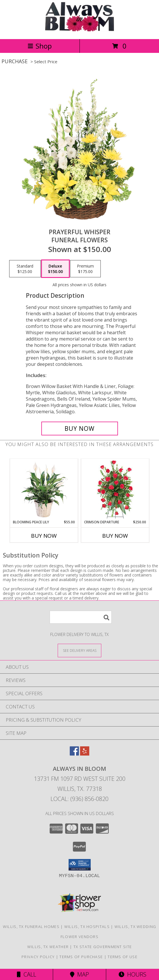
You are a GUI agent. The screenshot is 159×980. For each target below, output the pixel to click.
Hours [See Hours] (132, 974)
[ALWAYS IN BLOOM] (80, 31)
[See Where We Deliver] (80, 650)
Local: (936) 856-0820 (80, 799)
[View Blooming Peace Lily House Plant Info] (44, 489)
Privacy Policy (38, 957)
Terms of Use (123, 957)
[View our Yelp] (85, 754)
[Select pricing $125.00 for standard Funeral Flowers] (25, 269)
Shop (40, 46)
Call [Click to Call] (27, 974)
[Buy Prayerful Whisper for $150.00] (80, 428)
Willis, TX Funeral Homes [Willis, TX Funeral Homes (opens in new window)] (31, 927)
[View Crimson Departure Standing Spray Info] (115, 489)
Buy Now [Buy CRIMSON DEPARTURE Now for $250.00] (115, 536)
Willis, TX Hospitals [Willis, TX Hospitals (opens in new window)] (87, 927)
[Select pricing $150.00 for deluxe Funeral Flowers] (55, 269)
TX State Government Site (103, 947)
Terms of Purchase (81, 957)
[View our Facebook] (74, 754)
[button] (80, 865)
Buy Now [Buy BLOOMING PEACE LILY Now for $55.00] (44, 536)
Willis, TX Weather (48, 947)
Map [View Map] (80, 974)
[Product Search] (81, 617)
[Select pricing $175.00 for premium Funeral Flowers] (85, 269)
